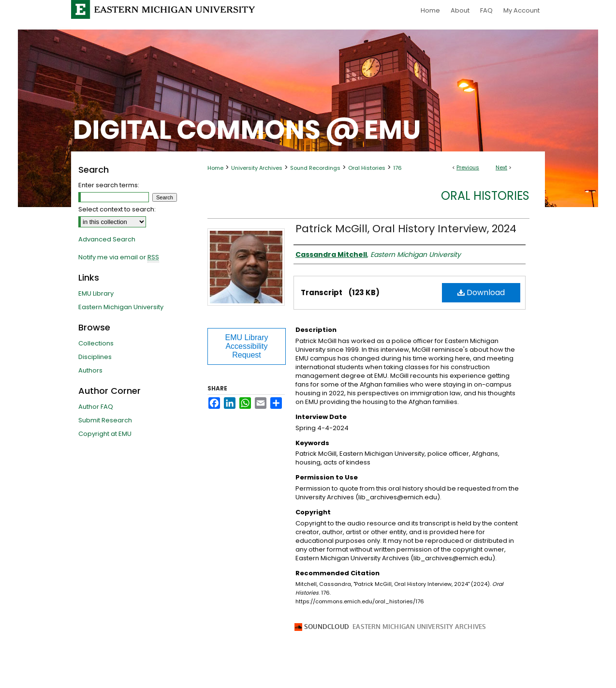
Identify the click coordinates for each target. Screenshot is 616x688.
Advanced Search (107, 239)
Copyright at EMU (105, 434)
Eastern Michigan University (121, 307)
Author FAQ (96, 407)
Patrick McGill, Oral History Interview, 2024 (406, 229)
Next (501, 167)
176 (397, 168)
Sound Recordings (315, 168)
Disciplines (95, 357)
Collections (96, 343)
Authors (90, 370)
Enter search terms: (109, 185)
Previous (468, 167)
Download (481, 292)
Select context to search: (117, 209)
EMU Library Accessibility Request (247, 346)
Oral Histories (367, 168)
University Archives (257, 168)
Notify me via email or (119, 257)
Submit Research (105, 420)
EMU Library (96, 293)
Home (215, 168)
